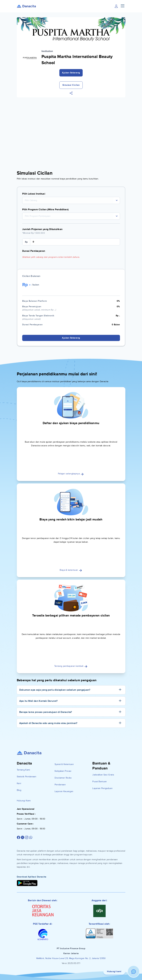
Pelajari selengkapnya (71, 474)
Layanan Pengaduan (102, 788)
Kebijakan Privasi (63, 771)
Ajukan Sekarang (71, 73)
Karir (19, 783)
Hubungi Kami (24, 801)
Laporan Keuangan (64, 791)
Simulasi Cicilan (71, 85)
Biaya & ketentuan (71, 570)
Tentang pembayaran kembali (71, 666)
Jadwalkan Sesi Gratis (103, 775)
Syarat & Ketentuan (64, 764)
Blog (19, 790)
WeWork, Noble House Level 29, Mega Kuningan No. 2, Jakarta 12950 (71, 958)
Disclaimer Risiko (63, 778)
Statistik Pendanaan (27, 777)
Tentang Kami (23, 770)
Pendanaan (60, 785)
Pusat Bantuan (100, 782)
